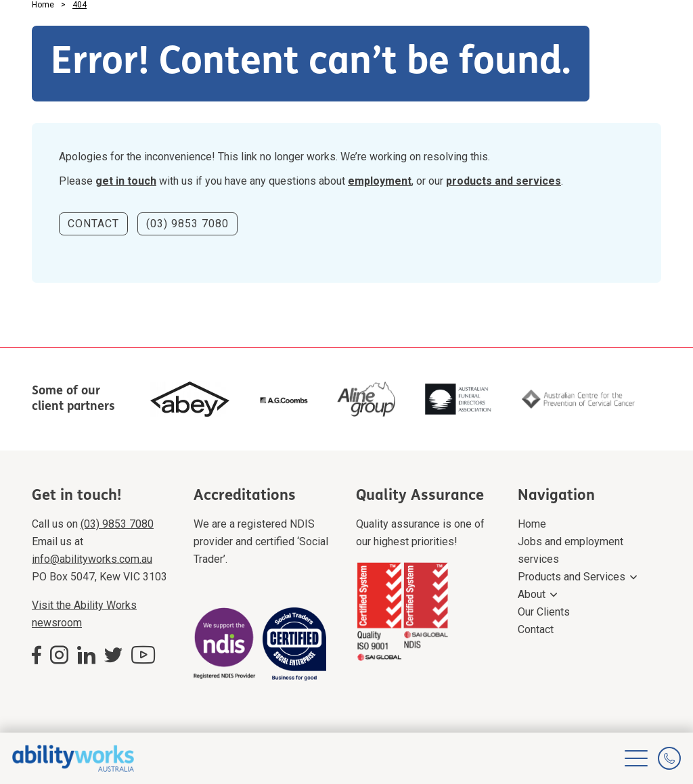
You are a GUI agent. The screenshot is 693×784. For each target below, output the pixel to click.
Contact (536, 629)
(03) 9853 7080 (187, 224)
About (532, 594)
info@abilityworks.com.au (92, 559)
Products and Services (572, 577)
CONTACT (93, 224)
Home (532, 524)
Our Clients (544, 612)
